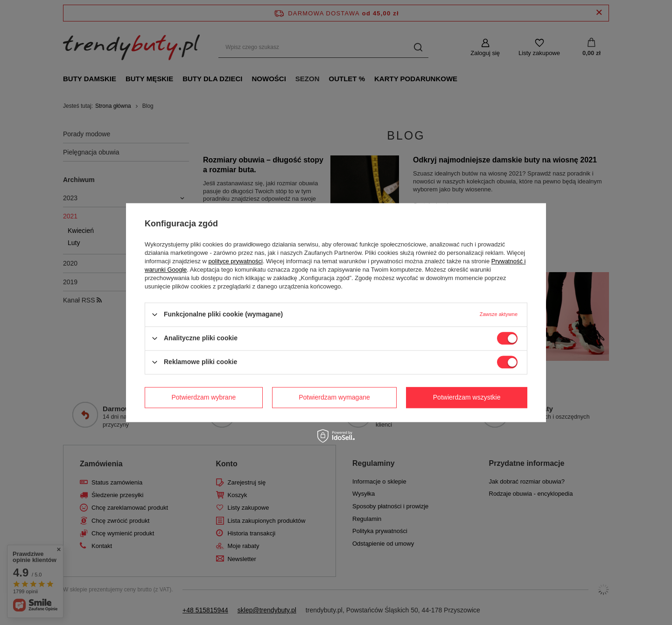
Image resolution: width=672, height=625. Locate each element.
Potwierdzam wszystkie (467, 397)
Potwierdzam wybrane (204, 397)
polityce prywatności (236, 261)
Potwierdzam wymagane (334, 397)
